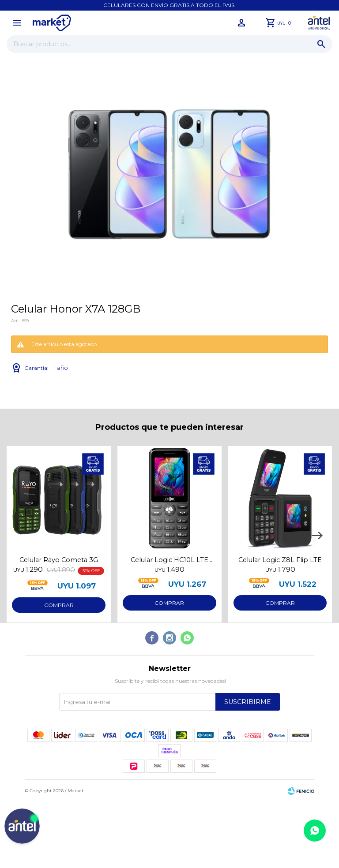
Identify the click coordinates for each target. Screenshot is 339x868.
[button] (317, 536)
